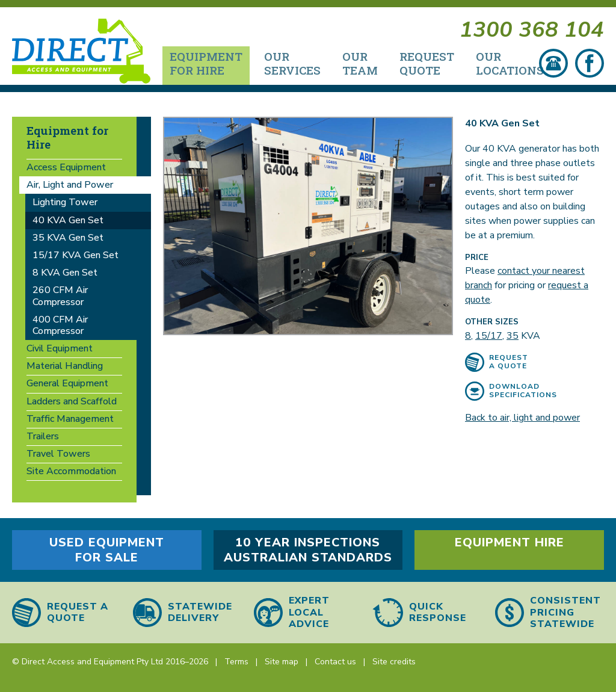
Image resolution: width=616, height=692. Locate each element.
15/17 (489, 338)
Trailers (43, 438)
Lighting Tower (65, 204)
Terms (236, 662)
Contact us (335, 662)
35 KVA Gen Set (68, 239)
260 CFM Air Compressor (60, 298)
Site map (282, 662)
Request (427, 65)
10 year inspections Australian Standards (308, 550)
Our (292, 65)
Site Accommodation (71, 473)
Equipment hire (510, 542)
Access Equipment (66, 169)
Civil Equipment (60, 350)
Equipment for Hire (67, 139)
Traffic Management (70, 421)
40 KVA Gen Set (68, 221)
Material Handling (65, 368)
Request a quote (509, 363)
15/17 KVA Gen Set (75, 257)
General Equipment (67, 385)
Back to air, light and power (522, 419)
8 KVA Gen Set (65, 274)
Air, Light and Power (70, 187)
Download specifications (523, 392)
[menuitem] (206, 67)
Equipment (206, 65)
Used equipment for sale (107, 550)
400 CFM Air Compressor (60, 326)
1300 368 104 (532, 32)
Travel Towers (58, 456)
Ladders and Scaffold (72, 403)
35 (513, 338)
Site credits (394, 662)
